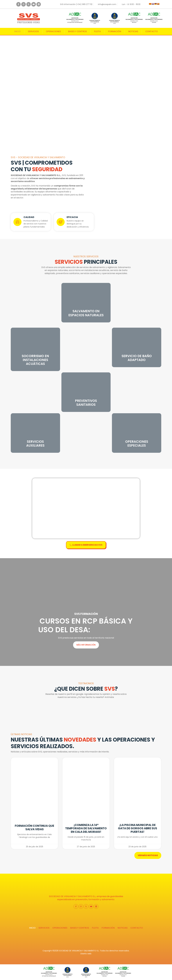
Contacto (152, 31)
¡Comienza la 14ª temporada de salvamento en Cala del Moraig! (86, 828)
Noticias (133, 31)
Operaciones (53, 31)
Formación (115, 31)
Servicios (33, 31)
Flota (97, 31)
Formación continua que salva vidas (34, 827)
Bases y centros (77, 31)
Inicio (17, 31)
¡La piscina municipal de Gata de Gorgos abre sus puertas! (138, 828)
